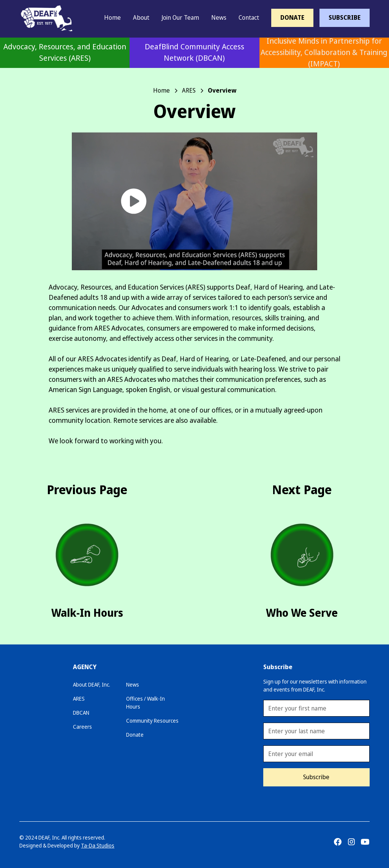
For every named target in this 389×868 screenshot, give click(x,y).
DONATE (292, 18)
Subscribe (316, 777)
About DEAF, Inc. (92, 685)
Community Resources (152, 721)
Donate (135, 735)
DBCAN (81, 713)
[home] (42, 18)
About (141, 18)
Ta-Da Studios (98, 846)
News (219, 18)
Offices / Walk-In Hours (145, 703)
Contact (249, 18)
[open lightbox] (194, 201)
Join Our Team (180, 18)
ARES (79, 699)
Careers (82, 727)
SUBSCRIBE (345, 18)
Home (112, 18)
